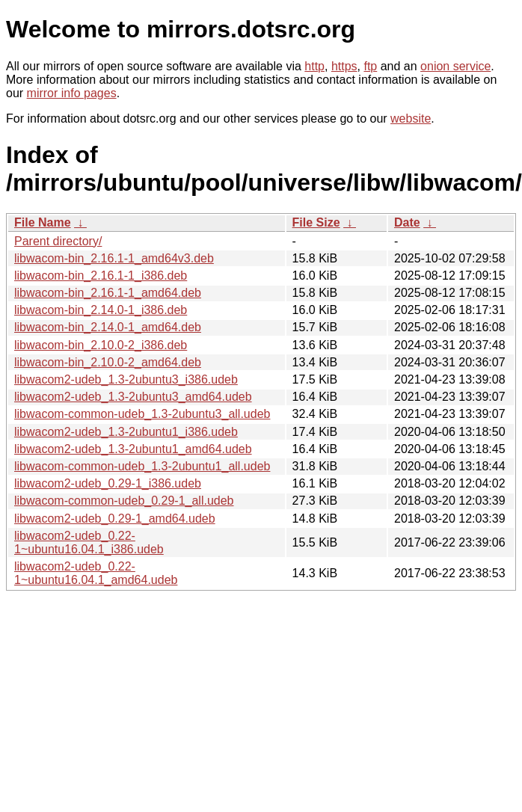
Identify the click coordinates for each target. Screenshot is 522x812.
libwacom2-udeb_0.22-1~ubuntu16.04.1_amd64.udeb (96, 573)
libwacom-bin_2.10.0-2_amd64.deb (108, 362)
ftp (370, 66)
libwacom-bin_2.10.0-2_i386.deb (101, 345)
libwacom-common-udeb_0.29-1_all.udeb (124, 501)
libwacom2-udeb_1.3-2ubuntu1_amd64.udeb (133, 449)
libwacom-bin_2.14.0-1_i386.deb (101, 310)
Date (407, 222)
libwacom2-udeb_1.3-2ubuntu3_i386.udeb (126, 379)
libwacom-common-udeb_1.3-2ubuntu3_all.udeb (142, 414)
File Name (43, 222)
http (314, 66)
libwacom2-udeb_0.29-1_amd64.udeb (115, 519)
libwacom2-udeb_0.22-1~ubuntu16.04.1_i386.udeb (89, 542)
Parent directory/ (58, 241)
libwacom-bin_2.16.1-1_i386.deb (101, 276)
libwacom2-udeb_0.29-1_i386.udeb (108, 483)
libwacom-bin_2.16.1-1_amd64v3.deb (114, 258)
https (344, 66)
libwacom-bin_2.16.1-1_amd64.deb (108, 293)
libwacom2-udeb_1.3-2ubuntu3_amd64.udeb (133, 397)
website (411, 119)
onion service (455, 66)
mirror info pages (72, 93)
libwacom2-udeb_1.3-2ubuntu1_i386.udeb (126, 432)
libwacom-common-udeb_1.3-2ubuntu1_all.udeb (142, 466)
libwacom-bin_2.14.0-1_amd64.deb (108, 327)
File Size (316, 222)
